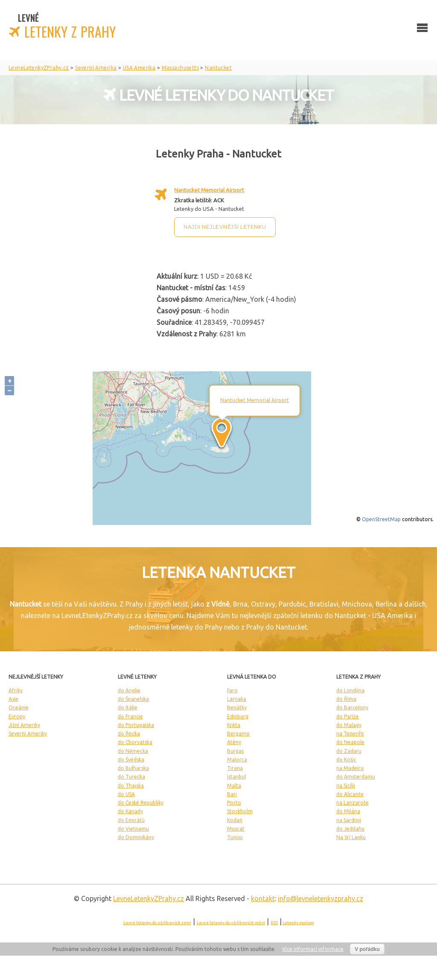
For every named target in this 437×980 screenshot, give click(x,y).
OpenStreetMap (381, 519)
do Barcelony (352, 707)
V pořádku (367, 949)
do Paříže (348, 716)
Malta (234, 786)
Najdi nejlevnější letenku (225, 227)
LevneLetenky (149, 898)
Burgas (235, 751)
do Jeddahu (350, 829)
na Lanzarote (353, 803)
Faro (232, 690)
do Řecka (129, 734)
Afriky (16, 690)
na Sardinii (349, 820)
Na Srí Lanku (351, 837)
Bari (232, 794)
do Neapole (350, 742)
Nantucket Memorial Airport (209, 190)
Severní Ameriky (28, 734)
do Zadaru (349, 751)
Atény (234, 742)
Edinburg (238, 716)
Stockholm (240, 811)
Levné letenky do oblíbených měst (231, 923)
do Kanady (130, 811)
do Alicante (350, 794)
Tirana (235, 768)
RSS (274, 923)
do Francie (130, 716)
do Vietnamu (133, 829)
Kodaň (235, 820)
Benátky (237, 707)
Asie (13, 699)
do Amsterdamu (356, 777)
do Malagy (349, 725)
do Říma (346, 699)
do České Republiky (141, 803)
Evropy (17, 716)
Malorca (237, 760)
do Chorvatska (135, 742)
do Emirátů (131, 820)
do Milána (348, 811)
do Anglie (129, 690)
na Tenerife (350, 734)
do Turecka (131, 777)
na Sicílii (346, 786)
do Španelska (133, 699)
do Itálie (128, 707)
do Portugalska (136, 725)
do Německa (133, 751)
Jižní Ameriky (24, 725)
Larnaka (237, 699)
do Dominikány (136, 837)
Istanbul (236, 777)
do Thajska (131, 786)
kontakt (263, 898)
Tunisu (235, 837)
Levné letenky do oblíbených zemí (157, 923)
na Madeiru (350, 768)
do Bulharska (133, 768)
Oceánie (19, 707)
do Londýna (350, 690)
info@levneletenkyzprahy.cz (320, 898)
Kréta (234, 725)
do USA (126, 794)
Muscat (236, 829)
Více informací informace (313, 949)
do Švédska (131, 760)
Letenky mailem (298, 923)
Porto (234, 803)
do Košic (346, 760)
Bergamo (238, 734)
